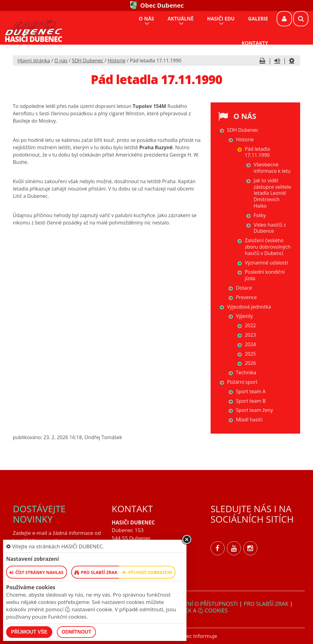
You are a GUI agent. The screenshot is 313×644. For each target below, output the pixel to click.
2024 (250, 344)
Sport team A (251, 391)
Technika (246, 372)
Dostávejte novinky (39, 514)
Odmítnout (77, 632)
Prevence (247, 297)
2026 (250, 363)
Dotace (244, 288)
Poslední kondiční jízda (265, 275)
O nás (61, 61)
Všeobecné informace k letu (272, 168)
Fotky (260, 215)
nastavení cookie (88, 609)
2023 (250, 335)
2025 (250, 354)
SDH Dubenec (88, 61)
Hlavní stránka (34, 61)
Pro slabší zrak (266, 604)
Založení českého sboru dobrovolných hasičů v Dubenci (268, 247)
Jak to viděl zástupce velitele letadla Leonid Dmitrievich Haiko (272, 193)
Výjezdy (245, 316)
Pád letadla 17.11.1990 (258, 152)
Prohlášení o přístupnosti (199, 604)
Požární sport (242, 382)
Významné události (266, 263)
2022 (250, 325)
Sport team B (251, 401)
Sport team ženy (254, 410)
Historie (116, 61)
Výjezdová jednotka (249, 307)
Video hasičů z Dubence (270, 228)
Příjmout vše (29, 632)
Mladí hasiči (249, 420)
